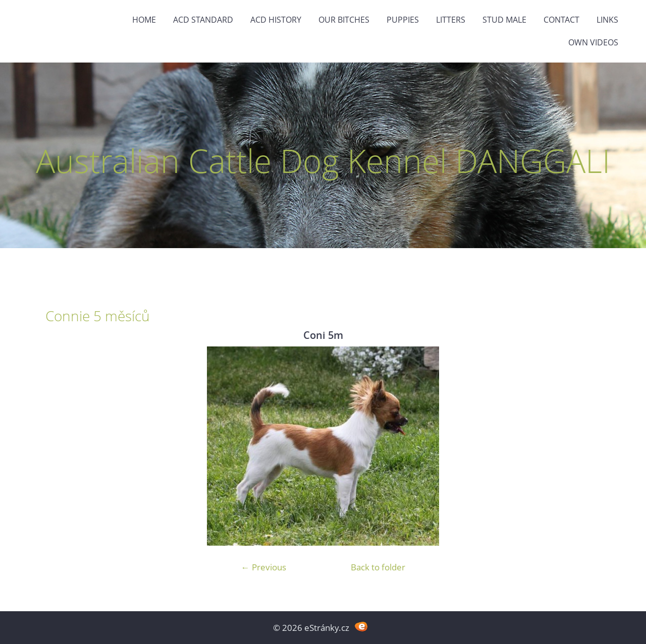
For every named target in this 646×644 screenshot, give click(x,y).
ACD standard (203, 20)
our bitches (344, 20)
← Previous (264, 567)
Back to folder (378, 567)
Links (607, 20)
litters (451, 20)
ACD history (276, 20)
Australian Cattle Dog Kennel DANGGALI (323, 161)
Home (144, 20)
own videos (593, 42)
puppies (403, 20)
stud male (504, 20)
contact (561, 20)
